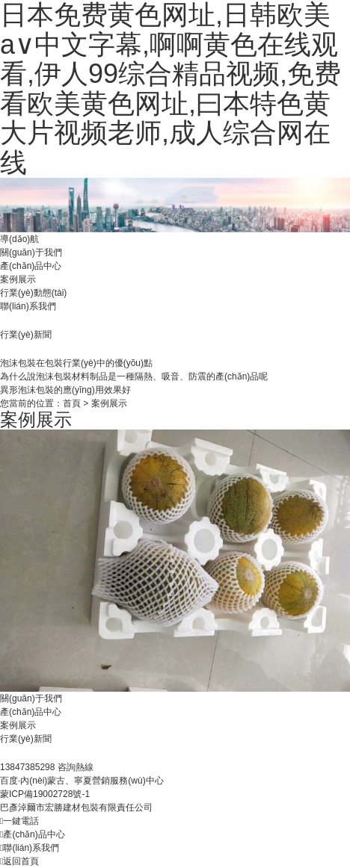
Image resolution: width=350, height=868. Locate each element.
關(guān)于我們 (31, 252)
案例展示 (18, 279)
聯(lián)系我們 (28, 306)
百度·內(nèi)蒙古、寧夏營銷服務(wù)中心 (82, 781)
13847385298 (29, 767)
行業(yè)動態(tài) (33, 293)
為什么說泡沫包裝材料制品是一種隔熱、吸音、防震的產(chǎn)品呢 (134, 376)
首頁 (72, 403)
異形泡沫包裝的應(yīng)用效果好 (65, 390)
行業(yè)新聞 (26, 739)
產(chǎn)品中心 (31, 266)
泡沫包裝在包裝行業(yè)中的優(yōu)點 (76, 363)
